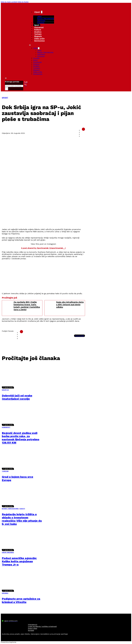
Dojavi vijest (33, 628)
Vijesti (37, 12)
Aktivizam (41, 21)
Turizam (38, 34)
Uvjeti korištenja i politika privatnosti (42, 626)
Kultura (38, 29)
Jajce (39, 50)
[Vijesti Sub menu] (42, 12)
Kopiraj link (80, 336)
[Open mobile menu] (30, 45)
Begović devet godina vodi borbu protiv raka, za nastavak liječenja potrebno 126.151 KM (21, 438)
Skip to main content (9, 2)
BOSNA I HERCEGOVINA (10, 509)
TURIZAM (5, 471)
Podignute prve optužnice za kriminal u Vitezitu (21, 600)
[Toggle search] (6, 78)
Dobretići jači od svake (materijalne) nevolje (17, 397)
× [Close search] (7, 89)
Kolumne (41, 23)
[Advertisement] (43, 212)
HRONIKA (5, 593)
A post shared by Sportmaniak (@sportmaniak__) (43, 248)
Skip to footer (23, 2)
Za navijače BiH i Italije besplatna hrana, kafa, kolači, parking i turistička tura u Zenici (27, 306)
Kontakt (31, 630)
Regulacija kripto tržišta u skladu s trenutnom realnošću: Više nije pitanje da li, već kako (22, 519)
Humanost (39, 27)
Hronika (36, 58)
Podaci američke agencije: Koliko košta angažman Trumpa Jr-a (19, 561)
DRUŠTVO (5, 390)
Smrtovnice (39, 41)
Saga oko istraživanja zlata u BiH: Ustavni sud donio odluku (70, 304)
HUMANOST (6, 427)
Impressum (33, 624)
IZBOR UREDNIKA (8, 552)
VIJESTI (22, 509)
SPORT (5, 98)
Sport (37, 25)
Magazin (38, 36)
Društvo (38, 32)
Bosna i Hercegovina (46, 18)
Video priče (39, 38)
